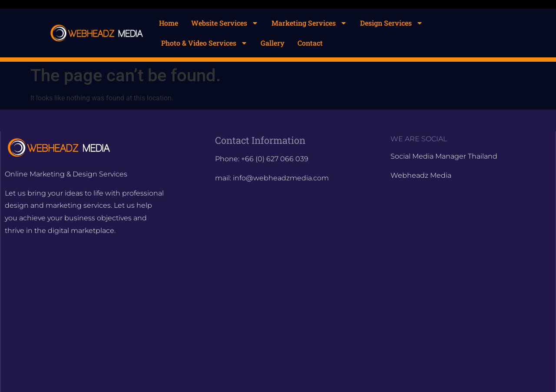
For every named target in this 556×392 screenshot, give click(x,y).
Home (169, 23)
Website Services (225, 23)
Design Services (392, 23)
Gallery (273, 43)
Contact (310, 43)
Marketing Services (309, 23)
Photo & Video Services (204, 43)
